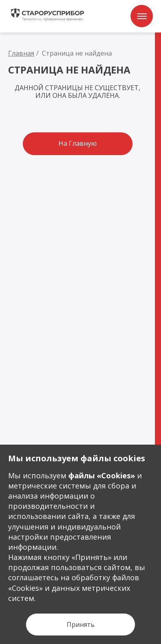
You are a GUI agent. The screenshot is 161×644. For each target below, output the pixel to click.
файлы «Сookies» (102, 475)
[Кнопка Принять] (80, 625)
